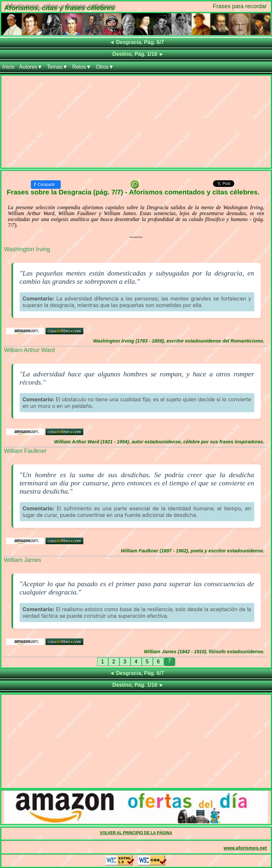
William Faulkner (25, 451)
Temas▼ (57, 67)
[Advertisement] (136, 122)
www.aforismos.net (245, 848)
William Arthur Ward (29, 350)
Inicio (8, 67)
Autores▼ (31, 67)
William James (22, 560)
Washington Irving (27, 249)
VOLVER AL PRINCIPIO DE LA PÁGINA (136, 833)
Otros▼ (105, 67)
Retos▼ (82, 67)
